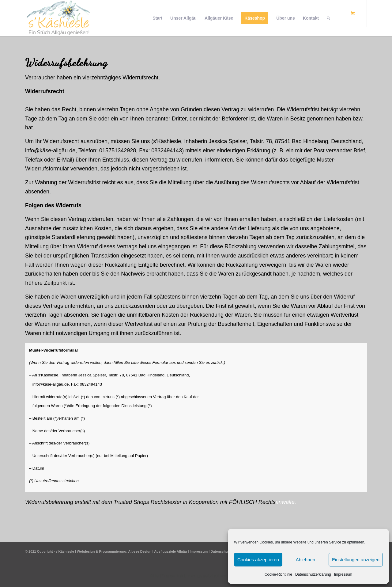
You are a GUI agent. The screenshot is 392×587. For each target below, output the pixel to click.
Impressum (343, 574)
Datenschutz (220, 551)
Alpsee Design (140, 551)
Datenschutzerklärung (313, 574)
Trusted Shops (131, 502)
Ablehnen (305, 560)
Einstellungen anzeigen (356, 560)
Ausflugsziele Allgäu (170, 551)
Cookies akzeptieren (258, 560)
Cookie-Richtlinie (278, 574)
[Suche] (328, 18)
